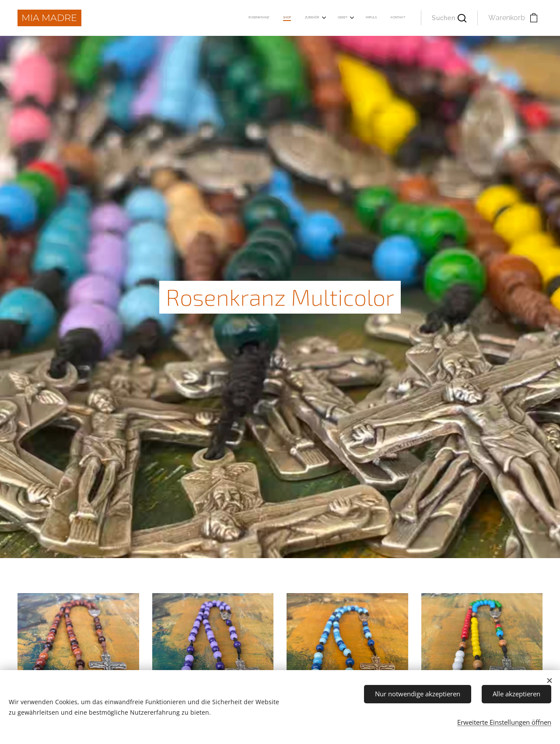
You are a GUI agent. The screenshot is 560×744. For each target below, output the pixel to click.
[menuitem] (329, 18)
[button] (449, 18)
